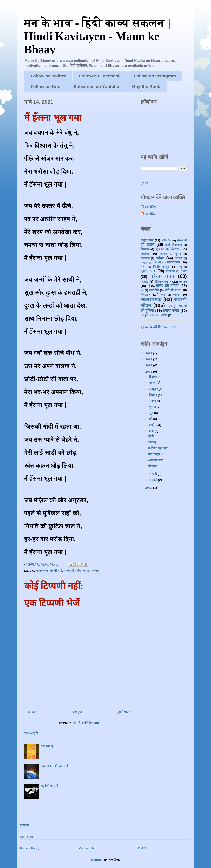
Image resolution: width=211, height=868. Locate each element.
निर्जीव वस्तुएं (161, 267)
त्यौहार (160, 258)
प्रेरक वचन (163, 276)
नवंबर (153, 383)
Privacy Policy (30, 848)
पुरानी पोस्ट (124, 712)
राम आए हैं (31, 733)
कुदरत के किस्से (167, 249)
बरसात (145, 281)
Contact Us (87, 848)
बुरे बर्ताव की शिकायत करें (158, 327)
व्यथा (176, 294)
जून (151, 413)
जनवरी (154, 480)
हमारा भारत (171, 311)
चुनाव (178, 254)
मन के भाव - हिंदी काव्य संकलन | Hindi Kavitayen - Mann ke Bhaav (97, 36)
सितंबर (153, 395)
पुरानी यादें (56, 570)
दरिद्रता (179, 258)
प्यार (184, 271)
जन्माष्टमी (145, 258)
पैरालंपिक (170, 271)
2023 (149, 359)
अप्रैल (153, 425)
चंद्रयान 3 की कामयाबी (55, 766)
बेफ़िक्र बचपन (163, 281)
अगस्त (153, 401)
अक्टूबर (154, 389)
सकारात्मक (151, 299)
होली (165, 315)
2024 (149, 353)
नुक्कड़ (152, 442)
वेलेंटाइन (145, 294)
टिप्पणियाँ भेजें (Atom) (86, 722)
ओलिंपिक (166, 240)
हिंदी (142, 315)
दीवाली (157, 263)
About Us (26, 837)
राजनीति (154, 290)
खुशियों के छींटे (50, 786)
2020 (149, 487)
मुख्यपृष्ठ (77, 712)
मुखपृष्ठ (144, 183)
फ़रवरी (153, 474)
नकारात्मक (42, 570)
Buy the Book (146, 86)
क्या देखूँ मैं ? (156, 454)
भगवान (183, 281)
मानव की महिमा (73, 570)
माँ (149, 286)
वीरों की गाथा (172, 290)
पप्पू (180, 267)
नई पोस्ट (32, 712)
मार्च (152, 431)
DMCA (143, 848)
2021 (149, 371)
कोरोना (145, 254)
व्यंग (163, 295)
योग (142, 290)
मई (151, 419)
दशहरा (144, 263)
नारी (143, 267)
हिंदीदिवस (154, 315)
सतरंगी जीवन (91, 570)
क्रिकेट (163, 254)
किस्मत (145, 249)
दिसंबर (153, 377)
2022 (149, 365)
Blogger (97, 860)
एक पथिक (151, 207)
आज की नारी (156, 460)
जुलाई (153, 407)
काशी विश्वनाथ (173, 245)
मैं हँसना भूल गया (158, 448)
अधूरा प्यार (147, 240)
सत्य (169, 306)
